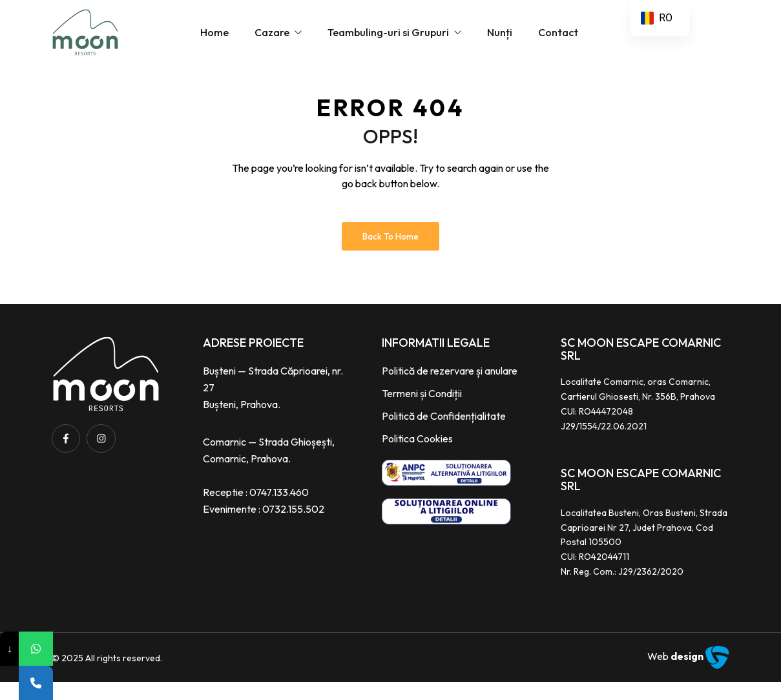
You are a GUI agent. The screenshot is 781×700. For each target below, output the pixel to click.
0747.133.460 (279, 510)
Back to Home (390, 254)
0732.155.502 (293, 527)
